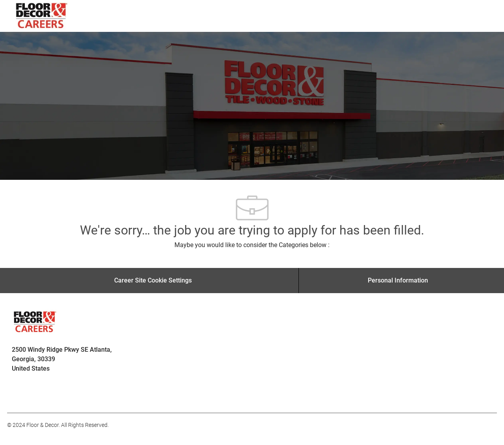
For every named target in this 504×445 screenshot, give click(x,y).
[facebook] (17, 395)
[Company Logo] (42, 16)
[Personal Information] (398, 281)
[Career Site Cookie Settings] (153, 281)
